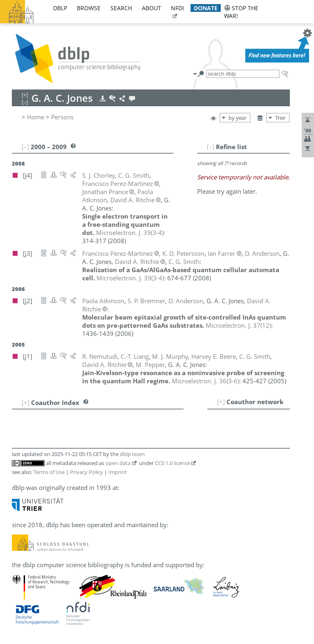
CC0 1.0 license (173, 463)
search (121, 8)
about (151, 8)
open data (118, 463)
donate (206, 8)
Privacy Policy (86, 472)
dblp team (132, 454)
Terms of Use (49, 472)
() (130, 233)
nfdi (177, 8)
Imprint (118, 472)
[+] (221, 402)
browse (89, 8)
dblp (60, 8)
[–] (211, 147)
